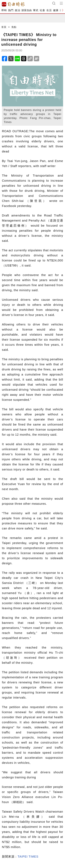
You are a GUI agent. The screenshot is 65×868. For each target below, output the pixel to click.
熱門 (11, 10)
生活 (49, 10)
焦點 (14, 27)
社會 (42, 10)
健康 (56, 10)
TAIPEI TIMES (28, 857)
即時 (4, 10)
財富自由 (27, 10)
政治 (17, 10)
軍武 (36, 10)
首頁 (4, 27)
